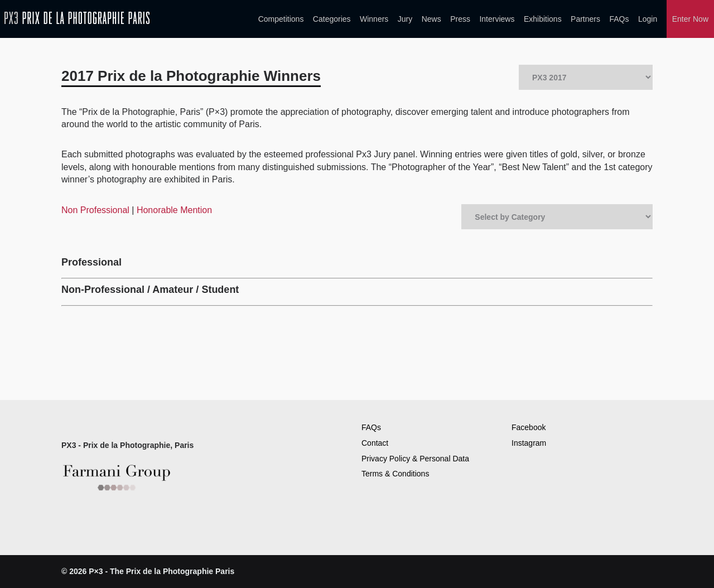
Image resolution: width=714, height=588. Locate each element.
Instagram (529, 443)
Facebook (529, 427)
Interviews (497, 19)
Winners (374, 19)
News (431, 19)
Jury (405, 19)
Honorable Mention (174, 210)
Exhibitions (543, 19)
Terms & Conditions (395, 474)
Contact (375, 443)
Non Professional (97, 210)
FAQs (619, 19)
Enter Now (690, 19)
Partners (585, 19)
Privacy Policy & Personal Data (415, 459)
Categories (332, 19)
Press (460, 19)
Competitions (281, 19)
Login (648, 19)
